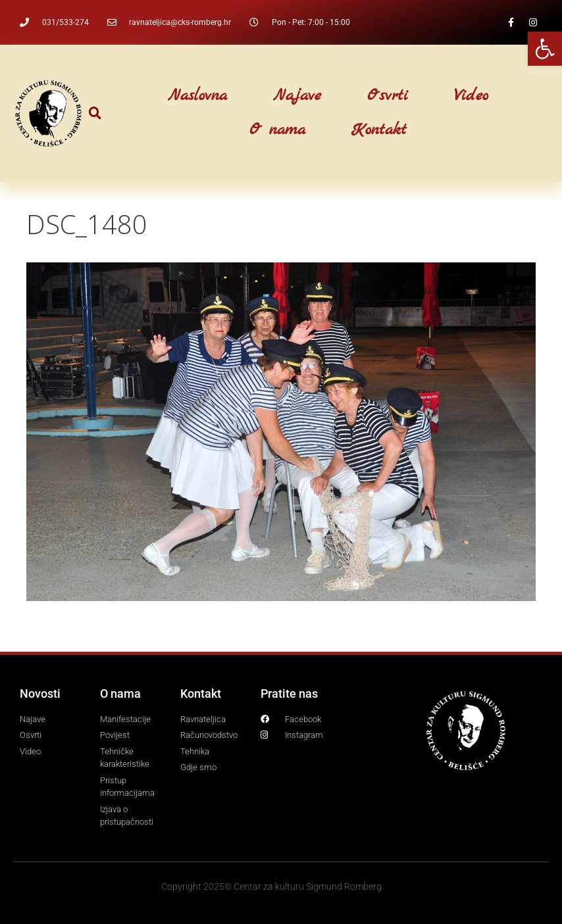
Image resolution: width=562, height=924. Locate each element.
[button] (95, 113)
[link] (545, 49)
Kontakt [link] (379, 130)
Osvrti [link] (388, 96)
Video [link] (471, 96)
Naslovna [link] (197, 96)
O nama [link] (277, 130)
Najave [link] (297, 96)
